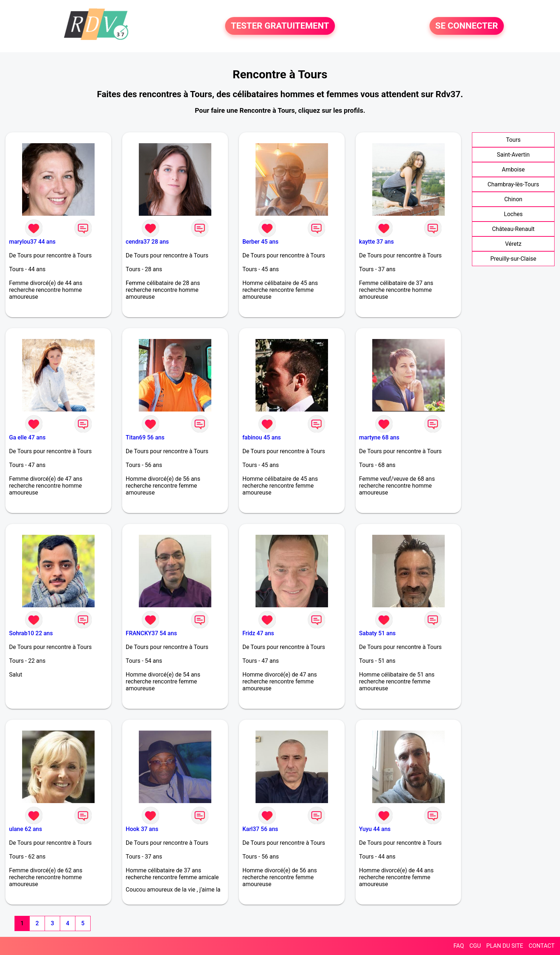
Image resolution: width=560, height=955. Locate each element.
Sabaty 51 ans (378, 633)
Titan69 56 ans (145, 437)
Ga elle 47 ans (27, 437)
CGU (475, 946)
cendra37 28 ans (147, 242)
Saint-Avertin (513, 155)
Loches (513, 214)
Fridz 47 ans (258, 633)
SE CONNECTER (467, 26)
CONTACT (542, 946)
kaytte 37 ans (377, 242)
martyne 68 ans (379, 437)
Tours (513, 140)
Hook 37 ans (142, 829)
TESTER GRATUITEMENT (280, 26)
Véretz (513, 244)
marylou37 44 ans (32, 242)
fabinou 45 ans (262, 437)
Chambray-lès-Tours (513, 184)
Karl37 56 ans (260, 829)
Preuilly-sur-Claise (513, 259)
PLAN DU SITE (505, 946)
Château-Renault (513, 229)
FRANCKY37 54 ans (151, 633)
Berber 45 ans (260, 242)
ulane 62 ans (26, 829)
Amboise (513, 169)
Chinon (513, 199)
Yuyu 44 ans (375, 829)
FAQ (459, 946)
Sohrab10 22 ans (31, 633)
